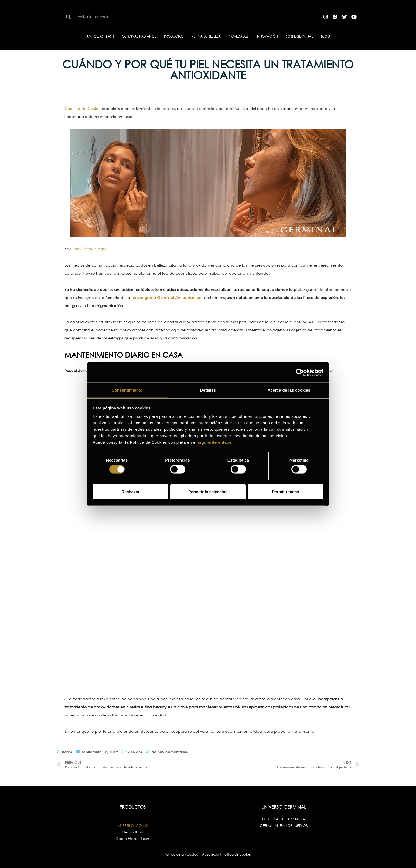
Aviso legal (211, 854)
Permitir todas (286, 491)
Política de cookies (237, 854)
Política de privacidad (182, 854)
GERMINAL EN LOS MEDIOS (284, 825)
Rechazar (130, 491)
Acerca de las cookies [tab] (289, 390)
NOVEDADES (238, 36)
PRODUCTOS (174, 36)
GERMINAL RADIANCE (139, 36)
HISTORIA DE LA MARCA (284, 819)
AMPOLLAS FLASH (100, 36)
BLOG (325, 36)
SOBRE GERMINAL (299, 36)
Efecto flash (133, 832)
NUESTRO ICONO (133, 825)
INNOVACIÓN (267, 36)
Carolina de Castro (82, 108)
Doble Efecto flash (132, 838)
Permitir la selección (208, 491)
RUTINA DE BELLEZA (206, 36)
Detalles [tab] (208, 390)
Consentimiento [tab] (127, 390)
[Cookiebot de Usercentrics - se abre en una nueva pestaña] (300, 372)
